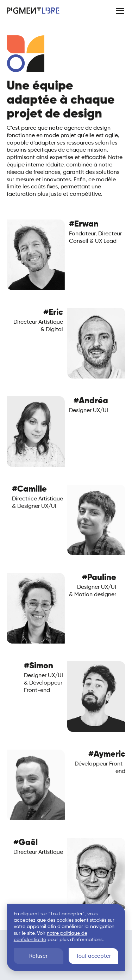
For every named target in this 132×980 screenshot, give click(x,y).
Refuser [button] (38, 956)
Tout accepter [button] (93, 956)
